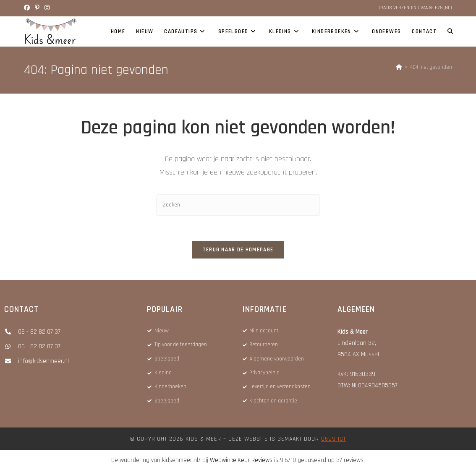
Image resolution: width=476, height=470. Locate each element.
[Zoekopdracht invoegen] (238, 205)
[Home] (399, 67)
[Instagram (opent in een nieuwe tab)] (47, 8)
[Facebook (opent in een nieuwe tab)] (28, 8)
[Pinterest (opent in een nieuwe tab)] (37, 8)
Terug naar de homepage (238, 250)
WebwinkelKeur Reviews (241, 460)
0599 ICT (333, 439)
